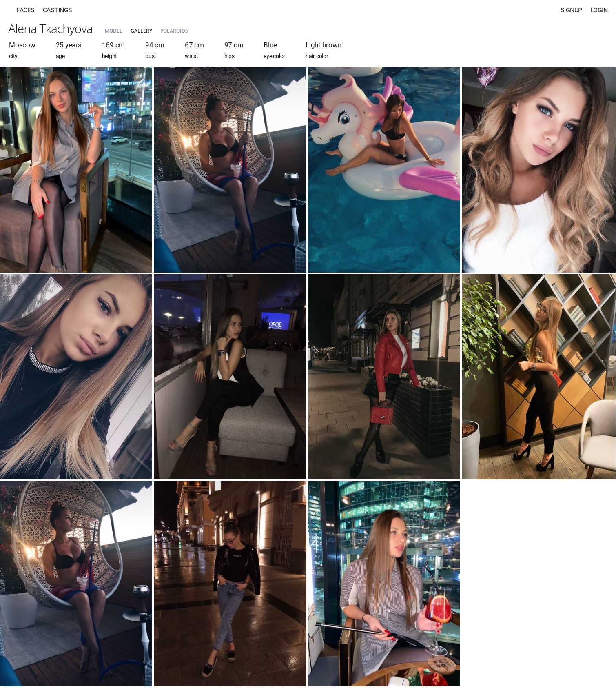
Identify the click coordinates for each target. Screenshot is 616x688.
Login (599, 10)
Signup (571, 10)
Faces (25, 10)
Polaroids (174, 31)
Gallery (141, 31)
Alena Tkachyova (50, 28)
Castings (58, 10)
